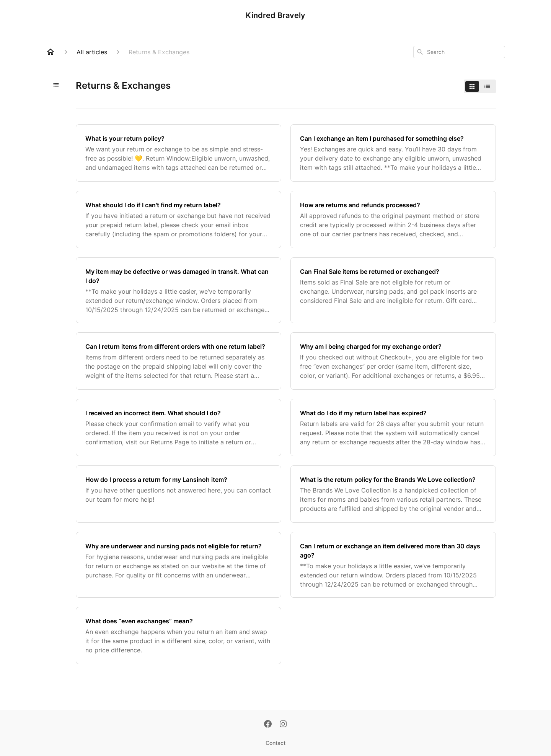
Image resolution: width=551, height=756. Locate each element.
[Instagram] (283, 725)
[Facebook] (268, 725)
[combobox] (459, 52)
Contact (275, 743)
